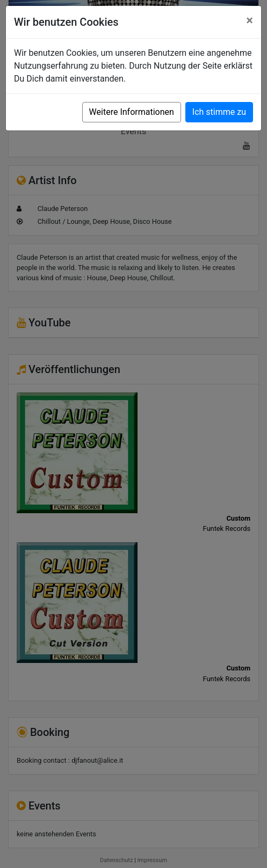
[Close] (250, 20)
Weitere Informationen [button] (132, 112)
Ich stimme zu (219, 112)
